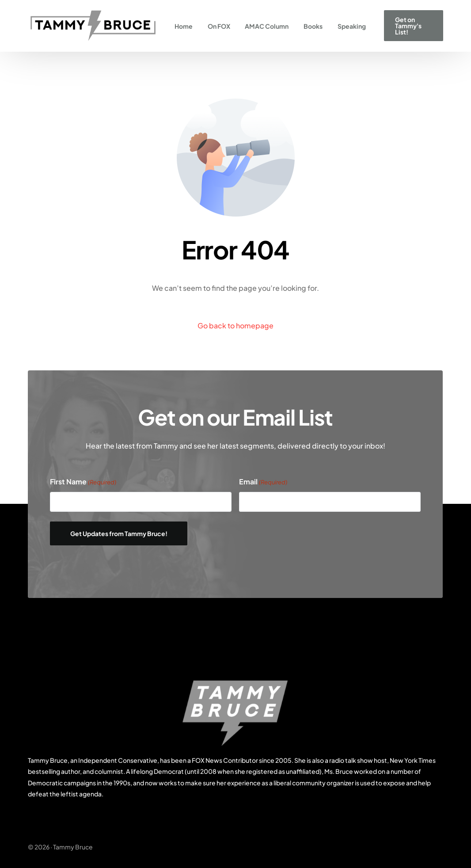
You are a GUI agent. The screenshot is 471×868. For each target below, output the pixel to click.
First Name (83, 482)
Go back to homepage (235, 325)
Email (263, 482)
